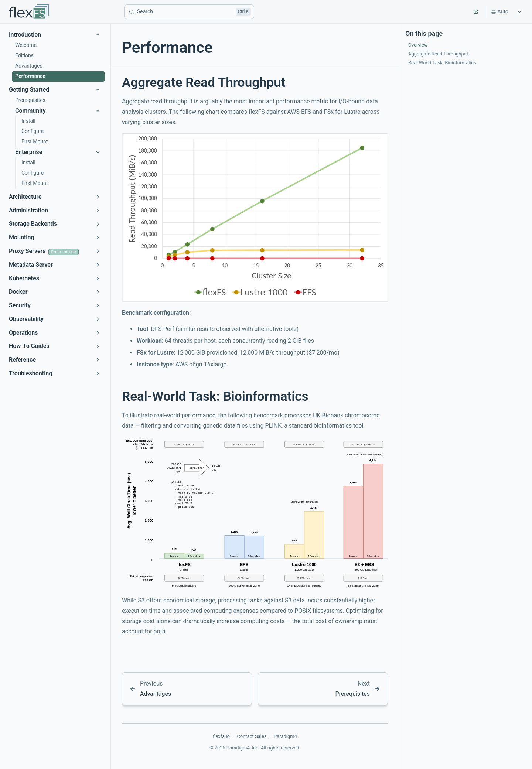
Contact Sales (252, 736)
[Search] (189, 12)
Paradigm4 (285, 736)
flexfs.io (221, 736)
